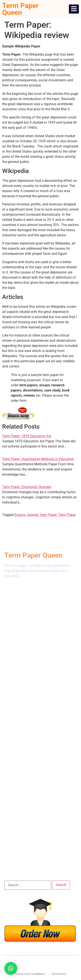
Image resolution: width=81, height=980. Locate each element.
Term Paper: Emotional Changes (27, 487)
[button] (11, 968)
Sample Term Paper (42, 515)
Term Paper (67, 515)
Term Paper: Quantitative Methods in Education (38, 459)
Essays (20, 515)
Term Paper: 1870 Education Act (27, 436)
